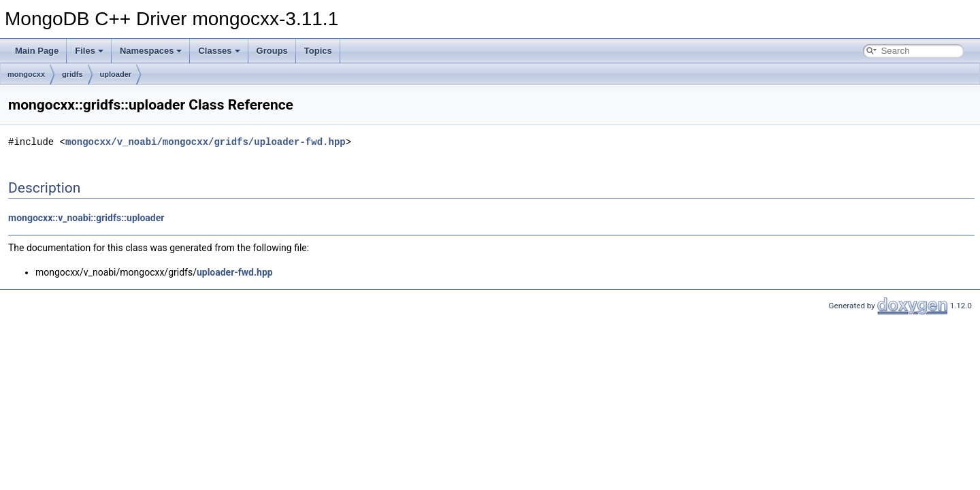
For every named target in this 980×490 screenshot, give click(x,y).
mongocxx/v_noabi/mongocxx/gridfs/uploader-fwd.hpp (206, 142)
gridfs (72, 74)
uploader (116, 74)
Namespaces (151, 51)
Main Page (37, 51)
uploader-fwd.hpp (235, 272)
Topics (318, 51)
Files (89, 51)
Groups (272, 51)
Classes (219, 51)
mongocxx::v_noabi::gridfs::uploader (86, 218)
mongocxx (26, 74)
